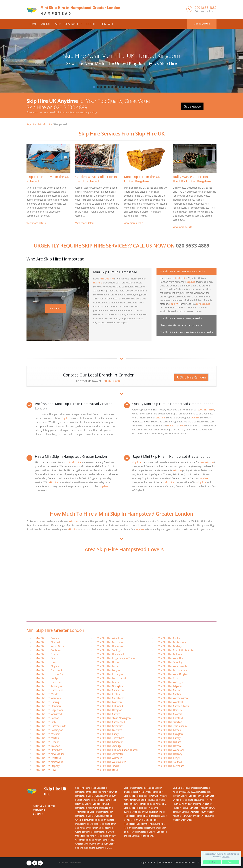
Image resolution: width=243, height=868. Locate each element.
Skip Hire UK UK (148, 862)
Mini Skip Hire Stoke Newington (114, 718)
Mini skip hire (45, 124)
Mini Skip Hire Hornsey (170, 710)
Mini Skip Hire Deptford (48, 758)
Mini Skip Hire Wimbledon (110, 638)
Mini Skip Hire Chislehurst (110, 698)
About (46, 24)
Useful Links (39, 810)
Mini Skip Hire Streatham (49, 750)
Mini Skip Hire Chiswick (170, 690)
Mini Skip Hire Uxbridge (109, 746)
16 (149, 87)
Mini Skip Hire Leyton (108, 682)
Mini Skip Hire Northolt (48, 642)
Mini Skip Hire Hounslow (110, 646)
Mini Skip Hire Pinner (47, 658)
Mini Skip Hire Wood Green (50, 646)
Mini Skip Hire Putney (169, 738)
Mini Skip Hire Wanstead (49, 714)
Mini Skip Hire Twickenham (172, 726)
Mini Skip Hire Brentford (48, 682)
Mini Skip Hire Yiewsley (170, 662)
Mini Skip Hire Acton (169, 678)
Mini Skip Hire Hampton (109, 710)
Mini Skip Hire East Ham (110, 702)
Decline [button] (212, 862)
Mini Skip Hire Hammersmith (51, 726)
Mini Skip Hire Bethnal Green (51, 674)
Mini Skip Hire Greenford (49, 670)
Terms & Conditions (185, 862)
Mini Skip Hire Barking (47, 702)
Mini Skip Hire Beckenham (172, 642)
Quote (91, 24)
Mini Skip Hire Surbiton (170, 722)
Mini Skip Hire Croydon (48, 746)
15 (145, 87)
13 (138, 87)
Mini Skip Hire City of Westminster (176, 650)
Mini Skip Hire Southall (170, 762)
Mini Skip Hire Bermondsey (172, 670)
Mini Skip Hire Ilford (107, 770)
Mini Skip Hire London (47, 718)
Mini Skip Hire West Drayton (173, 674)
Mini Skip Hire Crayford (170, 714)
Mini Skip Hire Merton (47, 738)
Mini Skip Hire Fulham (169, 742)
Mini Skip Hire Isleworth (109, 730)
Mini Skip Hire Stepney (48, 766)
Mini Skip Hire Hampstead (49, 690)
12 (134, 87)
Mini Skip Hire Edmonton (110, 742)
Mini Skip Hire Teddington (49, 686)
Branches (38, 814)
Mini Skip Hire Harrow (169, 746)
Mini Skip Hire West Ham (171, 658)
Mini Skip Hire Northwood (49, 762)
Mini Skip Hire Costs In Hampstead (181, 318)
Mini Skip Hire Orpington (110, 686)
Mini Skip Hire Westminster (111, 762)
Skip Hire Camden (191, 377)
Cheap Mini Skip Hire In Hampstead (181, 325)
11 (131, 87)
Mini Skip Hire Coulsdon (48, 650)
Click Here (56, 309)
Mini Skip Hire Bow (46, 770)
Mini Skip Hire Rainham (48, 638)
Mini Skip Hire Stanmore (49, 706)
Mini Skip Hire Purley (108, 734)
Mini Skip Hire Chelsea (170, 694)
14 (142, 87)
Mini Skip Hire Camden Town (173, 706)
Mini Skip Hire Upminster (110, 754)
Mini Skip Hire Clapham (48, 666)
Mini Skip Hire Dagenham (49, 710)
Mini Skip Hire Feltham (170, 654)
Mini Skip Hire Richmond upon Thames (118, 750)
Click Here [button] (226, 857)
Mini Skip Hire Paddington (49, 730)
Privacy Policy (165, 862)
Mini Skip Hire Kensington (110, 674)
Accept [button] (230, 862)
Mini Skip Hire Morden (47, 694)
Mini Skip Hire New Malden (50, 754)
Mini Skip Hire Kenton (108, 694)
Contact (107, 24)
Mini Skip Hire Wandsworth (172, 666)
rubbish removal (176, 426)
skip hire (98, 283)
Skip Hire (31, 124)
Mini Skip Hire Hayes (47, 662)
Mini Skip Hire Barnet (108, 666)
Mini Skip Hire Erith (46, 722)
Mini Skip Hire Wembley (48, 698)
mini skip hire (107, 279)
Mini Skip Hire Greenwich (110, 726)
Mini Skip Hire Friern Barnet (111, 678)
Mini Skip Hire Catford (108, 714)
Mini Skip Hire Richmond (110, 706)
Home (33, 24)
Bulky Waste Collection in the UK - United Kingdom (192, 179)
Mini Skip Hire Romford (170, 718)
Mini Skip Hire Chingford (171, 734)
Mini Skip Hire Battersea (110, 642)
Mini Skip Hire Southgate (110, 650)
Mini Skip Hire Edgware (170, 686)
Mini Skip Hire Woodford (171, 750)
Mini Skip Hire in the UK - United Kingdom (143, 179)
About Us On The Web (44, 806)
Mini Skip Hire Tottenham (110, 738)
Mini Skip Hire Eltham (108, 662)
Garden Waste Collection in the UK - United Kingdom (96, 179)
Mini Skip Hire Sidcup (108, 766)
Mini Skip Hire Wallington (171, 682)
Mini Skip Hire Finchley (170, 646)
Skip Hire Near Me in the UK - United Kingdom (121, 56)
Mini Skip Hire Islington (109, 670)
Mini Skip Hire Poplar (169, 638)
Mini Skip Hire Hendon (47, 742)
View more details (36, 223)
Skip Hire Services (68, 24)
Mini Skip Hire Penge (169, 758)
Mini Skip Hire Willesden (109, 758)
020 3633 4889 (206, 8)
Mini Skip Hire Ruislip (47, 678)
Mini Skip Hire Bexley (47, 654)
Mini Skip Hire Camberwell (111, 722)
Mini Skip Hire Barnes (169, 730)
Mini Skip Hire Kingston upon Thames (117, 658)
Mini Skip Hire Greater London (55, 630)
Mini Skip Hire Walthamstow (173, 698)
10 (127, 87)
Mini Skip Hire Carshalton (110, 690)
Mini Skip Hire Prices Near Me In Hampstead (186, 332)
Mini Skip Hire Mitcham (48, 734)
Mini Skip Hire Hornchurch (111, 654)
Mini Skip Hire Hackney (170, 754)
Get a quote (202, 24)
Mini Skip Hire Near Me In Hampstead (183, 271)
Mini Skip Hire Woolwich (171, 702)
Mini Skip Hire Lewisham (171, 766)
